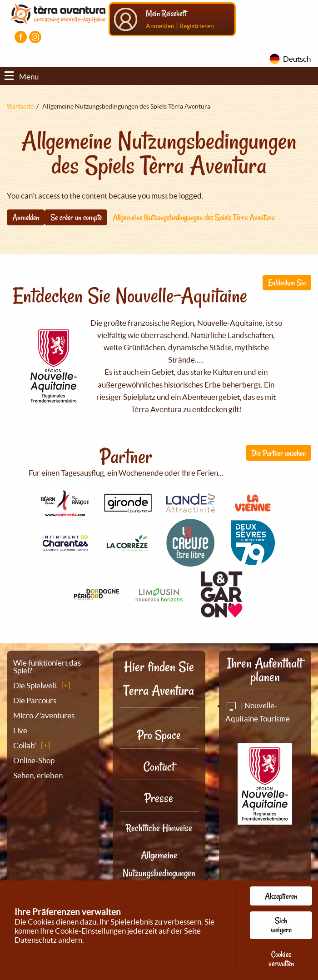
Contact (159, 767)
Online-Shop (34, 760)
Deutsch (297, 59)
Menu (22, 77)
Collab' (25, 745)
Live (20, 730)
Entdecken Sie (287, 283)
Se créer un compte (76, 217)
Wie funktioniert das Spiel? (47, 667)
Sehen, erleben (38, 775)
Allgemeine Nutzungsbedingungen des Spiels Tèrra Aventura (194, 217)
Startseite (20, 106)
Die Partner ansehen (278, 453)
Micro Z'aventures (44, 715)
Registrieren (197, 26)
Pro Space (159, 735)
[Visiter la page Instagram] (35, 37)
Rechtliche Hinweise (159, 828)
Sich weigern (281, 925)
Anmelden (160, 26)
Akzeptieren (281, 896)
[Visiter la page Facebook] (21, 37)
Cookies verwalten (281, 959)
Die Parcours (35, 700)
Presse (159, 798)
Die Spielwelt (35, 685)
